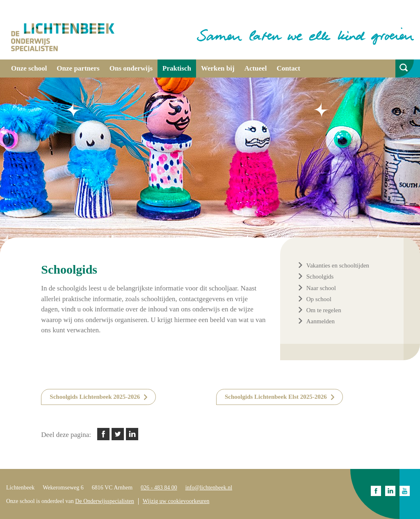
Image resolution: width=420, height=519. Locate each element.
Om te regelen (324, 310)
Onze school (29, 68)
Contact (288, 68)
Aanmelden (321, 321)
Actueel (256, 68)
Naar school (321, 288)
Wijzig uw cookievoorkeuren (176, 501)
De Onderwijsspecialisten (104, 501)
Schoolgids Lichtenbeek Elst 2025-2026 (276, 397)
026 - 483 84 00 (159, 488)
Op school (319, 299)
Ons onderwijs (131, 68)
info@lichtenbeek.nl (209, 488)
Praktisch (177, 68)
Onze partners (78, 68)
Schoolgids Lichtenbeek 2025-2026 (95, 397)
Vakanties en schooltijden (338, 265)
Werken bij (218, 68)
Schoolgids (320, 277)
